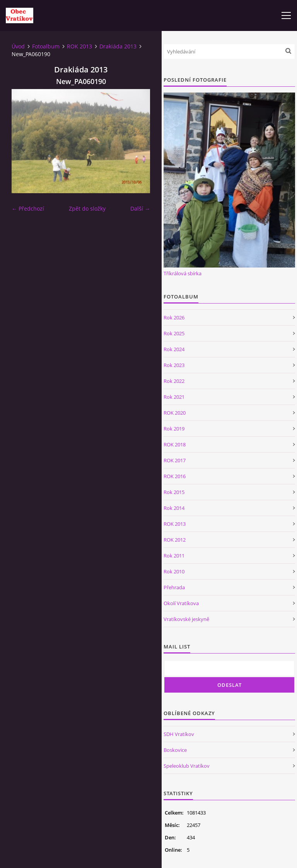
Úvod (18, 46)
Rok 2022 (174, 381)
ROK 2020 (175, 413)
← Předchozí (28, 208)
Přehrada (174, 587)
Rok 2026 (174, 317)
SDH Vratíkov (179, 734)
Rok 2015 (174, 492)
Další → (140, 208)
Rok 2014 (174, 508)
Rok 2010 (174, 571)
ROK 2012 (175, 540)
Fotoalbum (46, 46)
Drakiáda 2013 (118, 46)
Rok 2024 (174, 349)
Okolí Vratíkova (181, 603)
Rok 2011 (174, 556)
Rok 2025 (174, 333)
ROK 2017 (175, 460)
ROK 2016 (175, 476)
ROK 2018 (175, 444)
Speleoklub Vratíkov (187, 766)
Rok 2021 (174, 397)
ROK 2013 (79, 46)
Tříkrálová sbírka (183, 273)
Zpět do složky (87, 208)
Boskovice (175, 750)
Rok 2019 (174, 429)
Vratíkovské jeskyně (186, 619)
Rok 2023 (174, 365)
